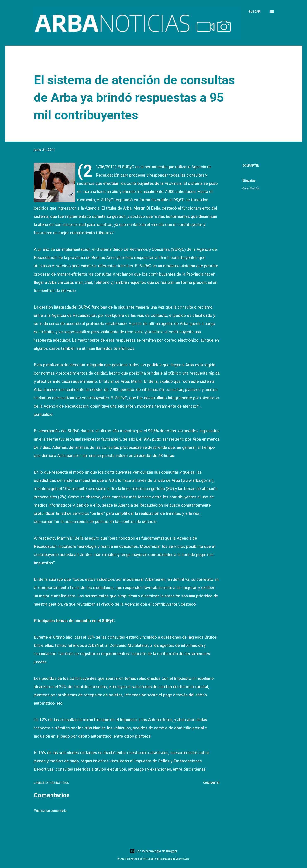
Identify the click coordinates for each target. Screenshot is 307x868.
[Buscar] (254, 12)
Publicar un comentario (50, 811)
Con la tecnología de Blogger (154, 851)
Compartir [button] (251, 166)
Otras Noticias (251, 188)
